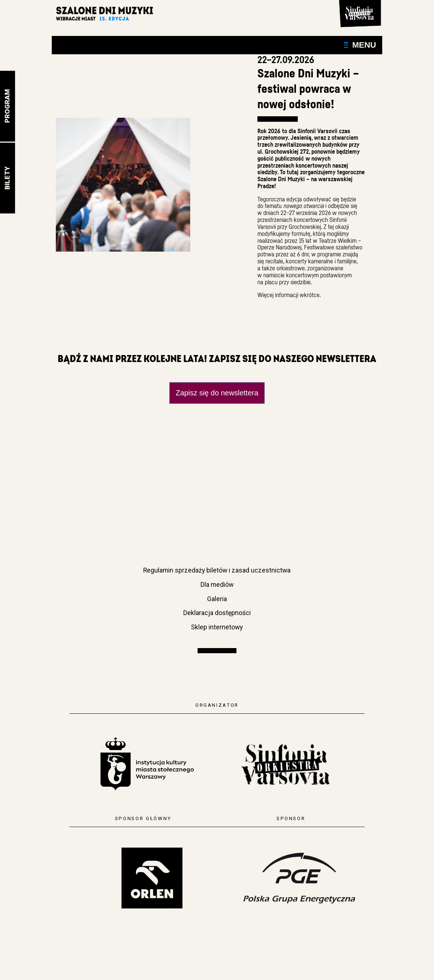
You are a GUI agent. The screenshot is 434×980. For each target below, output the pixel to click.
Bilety (7, 178)
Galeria (217, 599)
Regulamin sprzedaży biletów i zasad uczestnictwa (217, 570)
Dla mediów (217, 585)
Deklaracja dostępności (217, 613)
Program (7, 106)
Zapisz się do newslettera (217, 393)
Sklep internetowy (217, 627)
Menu (360, 45)
